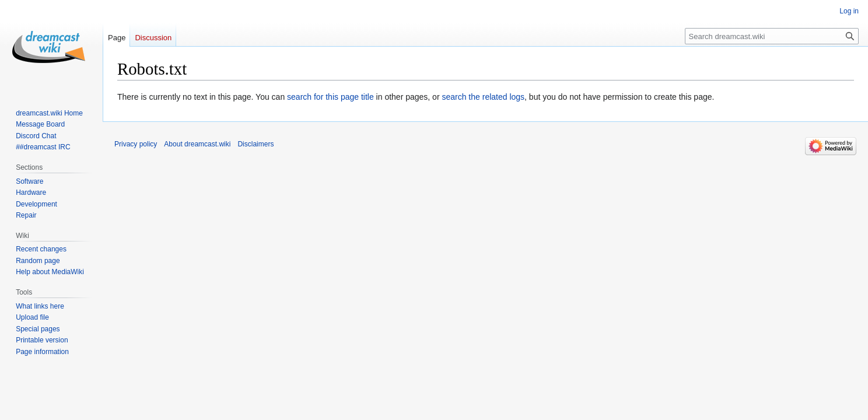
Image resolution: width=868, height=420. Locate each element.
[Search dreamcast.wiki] (772, 36)
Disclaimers (256, 144)
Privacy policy (136, 144)
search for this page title (330, 97)
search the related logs (483, 97)
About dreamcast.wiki (197, 144)
